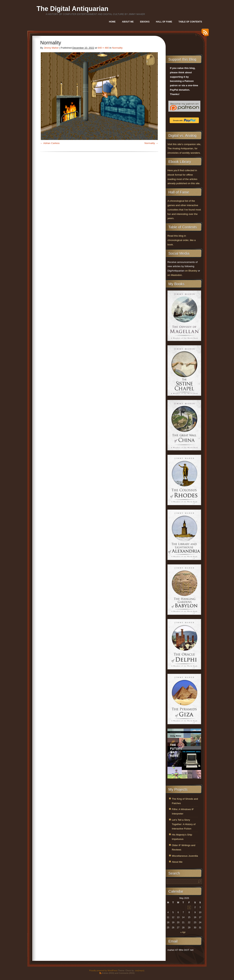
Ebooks (145, 22)
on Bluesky (191, 271)
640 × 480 (103, 48)
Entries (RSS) (108, 973)
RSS (204, 34)
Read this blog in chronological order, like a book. (182, 240)
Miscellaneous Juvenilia (185, 856)
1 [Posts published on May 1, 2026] (189, 907)
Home (112, 22)
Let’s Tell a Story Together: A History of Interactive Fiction (184, 824)
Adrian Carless (51, 143)
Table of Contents (190, 22)
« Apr (183, 932)
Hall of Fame (164, 22)
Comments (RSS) (127, 973)
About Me (128, 22)
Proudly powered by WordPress (103, 970)
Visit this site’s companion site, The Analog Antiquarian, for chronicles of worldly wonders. (184, 149)
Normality (117, 48)
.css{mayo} (139, 970)
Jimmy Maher (51, 48)
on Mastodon (175, 275)
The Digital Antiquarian (72, 9)
